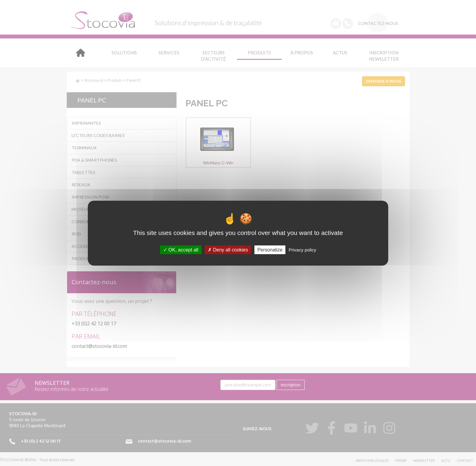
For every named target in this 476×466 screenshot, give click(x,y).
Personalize (270, 250)
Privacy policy (302, 250)
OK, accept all (181, 250)
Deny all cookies (228, 250)
